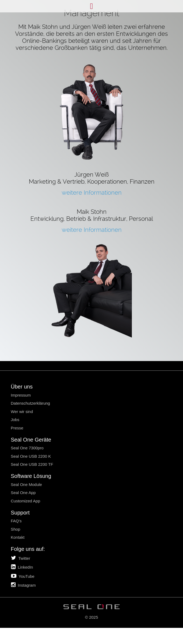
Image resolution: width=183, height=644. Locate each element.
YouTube (23, 576)
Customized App (25, 501)
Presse (17, 428)
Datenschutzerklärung (30, 403)
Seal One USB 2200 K (31, 456)
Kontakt (18, 537)
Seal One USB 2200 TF (32, 464)
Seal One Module (26, 484)
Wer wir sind (22, 412)
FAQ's (16, 521)
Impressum (21, 395)
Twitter (21, 558)
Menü (91, 6)
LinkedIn (22, 567)
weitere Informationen (92, 192)
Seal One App (23, 493)
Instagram (23, 585)
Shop (15, 529)
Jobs (15, 420)
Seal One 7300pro (27, 448)
